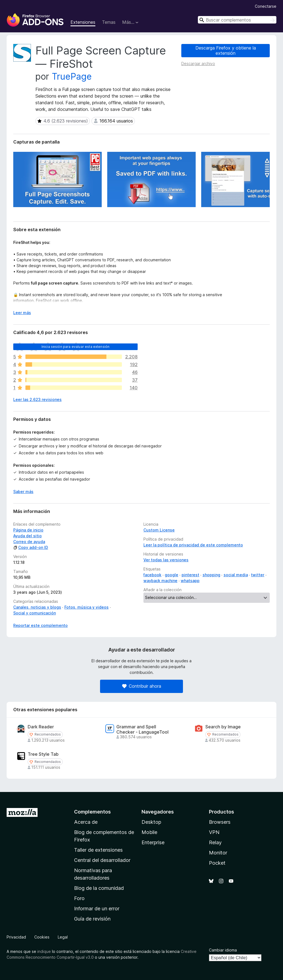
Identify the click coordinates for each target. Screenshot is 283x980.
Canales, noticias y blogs (37, 607)
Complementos (92, 812)
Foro (79, 898)
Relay (215, 842)
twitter (258, 575)
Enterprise (153, 842)
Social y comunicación (35, 613)
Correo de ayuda (29, 542)
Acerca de (86, 822)
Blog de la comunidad (99, 888)
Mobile (149, 832)
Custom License (159, 530)
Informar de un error (97, 909)
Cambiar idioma (223, 950)
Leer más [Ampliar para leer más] (22, 313)
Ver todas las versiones (166, 560)
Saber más (23, 492)
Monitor (218, 853)
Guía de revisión (92, 919)
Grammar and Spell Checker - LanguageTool (142, 729)
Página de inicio (28, 530)
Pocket (217, 863)
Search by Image (223, 727)
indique (44, 951)
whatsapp (190, 581)
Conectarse (266, 6)
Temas (109, 22)
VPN (214, 832)
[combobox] (237, 20)
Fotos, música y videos (87, 607)
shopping (211, 575)
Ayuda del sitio (27, 536)
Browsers (220, 822)
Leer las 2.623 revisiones (37, 399)
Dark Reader (41, 727)
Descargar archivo (198, 63)
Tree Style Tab (43, 754)
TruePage (72, 76)
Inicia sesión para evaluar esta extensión (76, 347)
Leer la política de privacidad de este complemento (193, 545)
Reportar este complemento (40, 625)
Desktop (151, 822)
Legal (63, 937)
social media (236, 575)
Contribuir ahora (142, 686)
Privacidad (16, 937)
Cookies (42, 937)
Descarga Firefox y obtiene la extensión (226, 50)
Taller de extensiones (98, 850)
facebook (152, 575)
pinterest (190, 575)
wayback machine (160, 581)
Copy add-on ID (31, 547)
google (171, 575)
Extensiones (83, 22)
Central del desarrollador (102, 860)
